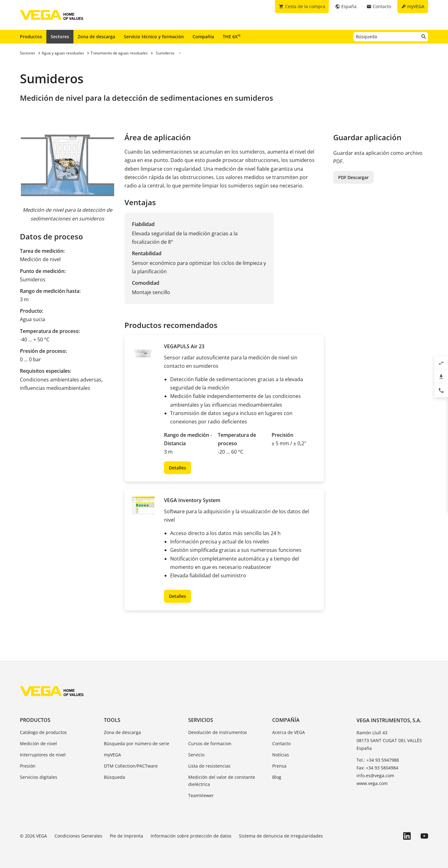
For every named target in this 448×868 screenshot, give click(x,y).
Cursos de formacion (210, 743)
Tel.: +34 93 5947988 (378, 760)
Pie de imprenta (126, 836)
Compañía (203, 37)
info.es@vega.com (375, 776)
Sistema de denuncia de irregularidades (281, 836)
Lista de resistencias (209, 766)
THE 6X (232, 36)
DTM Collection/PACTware (131, 766)
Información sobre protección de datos (191, 836)
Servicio (196, 755)
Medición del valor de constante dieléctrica (222, 781)
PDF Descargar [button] (353, 177)
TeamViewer (201, 795)
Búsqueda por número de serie (137, 743)
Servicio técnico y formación (154, 37)
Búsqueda (114, 777)
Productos (31, 37)
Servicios (201, 720)
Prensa (279, 766)
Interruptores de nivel (43, 755)
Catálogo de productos (43, 732)
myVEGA (112, 755)
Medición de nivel (38, 743)
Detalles (177, 468)
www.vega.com (372, 783)
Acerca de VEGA (289, 732)
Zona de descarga (96, 37)
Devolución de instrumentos (218, 732)
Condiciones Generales (78, 836)
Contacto (281, 743)
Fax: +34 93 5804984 (377, 768)
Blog (277, 777)
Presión (28, 766)
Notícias (281, 755)
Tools (112, 720)
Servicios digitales (39, 777)
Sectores (60, 37)
